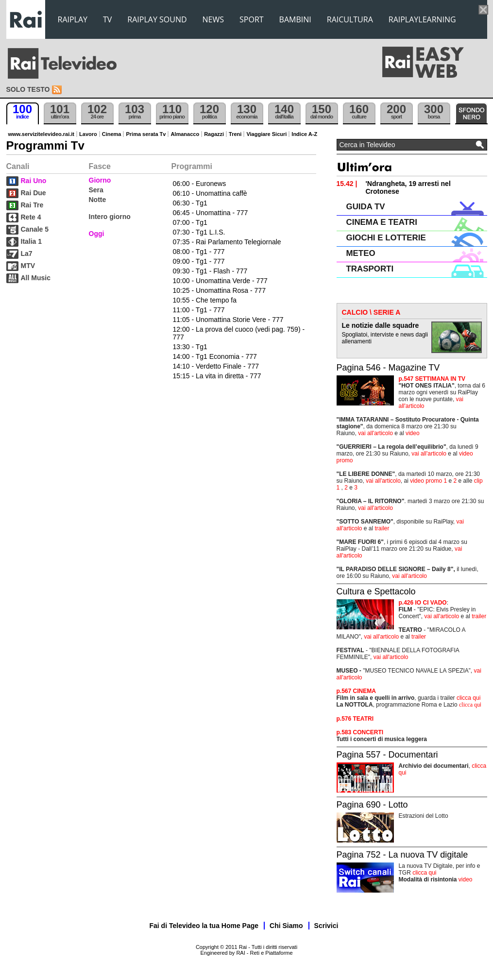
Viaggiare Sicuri (266, 134)
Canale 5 (35, 229)
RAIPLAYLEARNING (422, 19)
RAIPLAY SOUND (157, 19)
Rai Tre (32, 205)
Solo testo (28, 89)
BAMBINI (295, 19)
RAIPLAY (73, 19)
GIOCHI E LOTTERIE (386, 238)
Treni (235, 134)
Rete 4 (31, 217)
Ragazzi (214, 134)
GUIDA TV (366, 207)
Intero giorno (110, 217)
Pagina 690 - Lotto (372, 805)
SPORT (252, 19)
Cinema (112, 134)
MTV (28, 266)
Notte (98, 200)
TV (107, 19)
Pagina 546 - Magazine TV (388, 368)
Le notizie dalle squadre (381, 325)
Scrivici (326, 926)
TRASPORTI (370, 269)
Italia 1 (32, 241)
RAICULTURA (350, 19)
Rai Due (34, 193)
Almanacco (185, 134)
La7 (27, 253)
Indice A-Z (304, 134)
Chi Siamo (286, 926)
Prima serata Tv (146, 134)
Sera (96, 190)
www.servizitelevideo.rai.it (42, 134)
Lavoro (88, 134)
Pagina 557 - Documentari (387, 755)
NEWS (213, 19)
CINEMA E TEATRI (382, 222)
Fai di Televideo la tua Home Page (204, 926)
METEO (361, 253)
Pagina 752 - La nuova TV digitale (402, 855)
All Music (36, 278)
